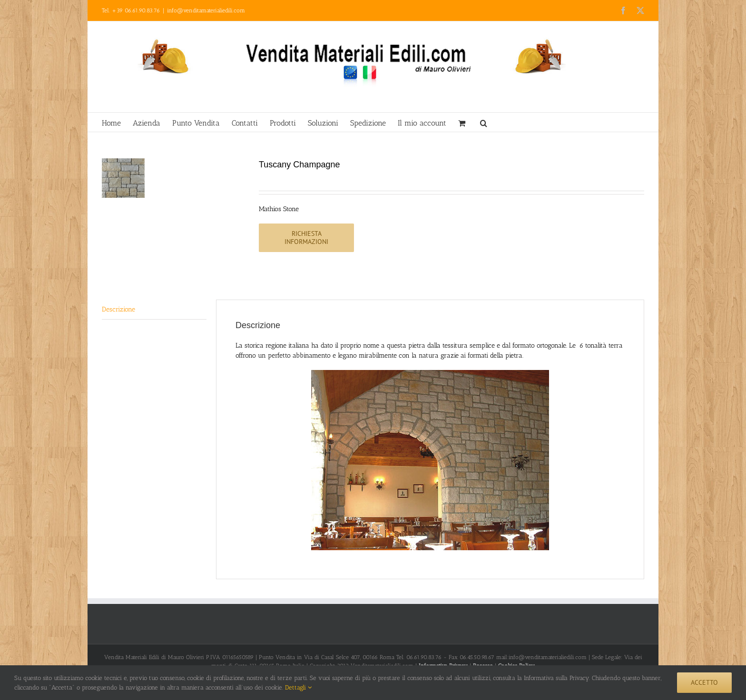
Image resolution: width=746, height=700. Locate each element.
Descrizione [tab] (118, 309)
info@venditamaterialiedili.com (206, 10)
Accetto (704, 682)
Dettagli (298, 687)
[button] (484, 122)
